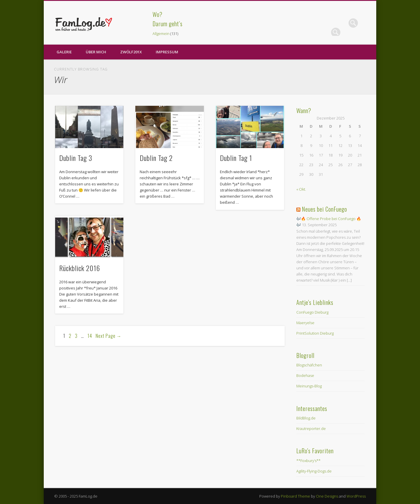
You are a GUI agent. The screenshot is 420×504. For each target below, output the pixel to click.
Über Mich (96, 52)
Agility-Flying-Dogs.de (314, 471)
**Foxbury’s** (308, 461)
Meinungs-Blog (309, 386)
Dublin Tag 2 (156, 158)
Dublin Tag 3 (76, 158)
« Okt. (301, 189)
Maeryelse (305, 323)
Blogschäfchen (309, 365)
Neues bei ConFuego (324, 209)
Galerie (64, 52)
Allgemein (161, 34)
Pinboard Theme (295, 496)
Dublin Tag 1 (237, 158)
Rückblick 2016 (80, 268)
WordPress (356, 496)
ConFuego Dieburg (312, 312)
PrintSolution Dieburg (315, 333)
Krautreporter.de (311, 429)
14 (90, 336)
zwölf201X (131, 52)
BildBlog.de (306, 418)
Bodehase (305, 375)
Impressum (167, 52)
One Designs (327, 496)
